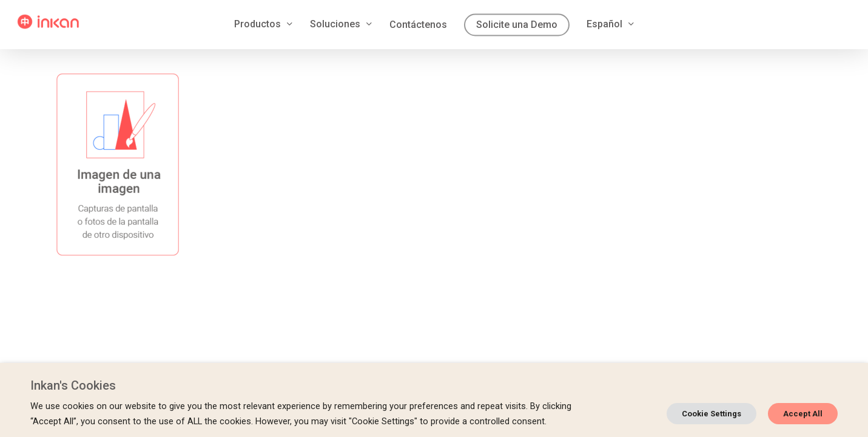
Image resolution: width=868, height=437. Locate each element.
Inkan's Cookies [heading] (73, 385)
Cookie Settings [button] (712, 414)
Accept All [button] (803, 414)
